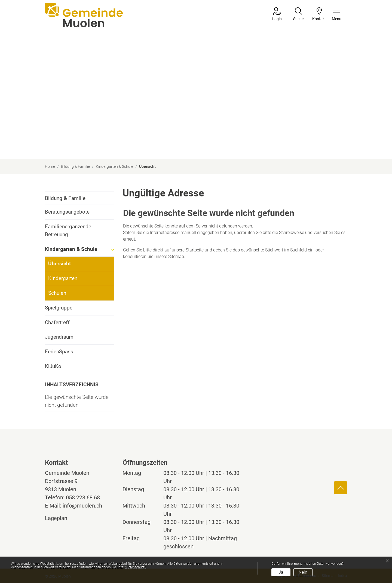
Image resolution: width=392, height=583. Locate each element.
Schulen (57, 293)
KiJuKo (53, 366)
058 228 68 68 (83, 497)
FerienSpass (59, 352)
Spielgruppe (59, 308)
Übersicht (63, 266)
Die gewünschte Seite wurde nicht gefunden (77, 401)
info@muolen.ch (82, 506)
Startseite (195, 250)
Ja (281, 572)
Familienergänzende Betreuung (68, 230)
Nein (303, 572)
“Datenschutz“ (135, 567)
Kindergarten (63, 278)
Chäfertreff (57, 322)
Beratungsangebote (67, 212)
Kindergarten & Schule (71, 249)
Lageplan (61, 518)
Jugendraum (59, 337)
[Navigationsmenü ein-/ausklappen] (337, 15)
